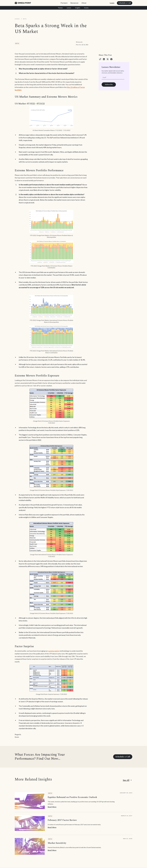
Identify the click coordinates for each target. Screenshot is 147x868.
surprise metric (54, 651)
